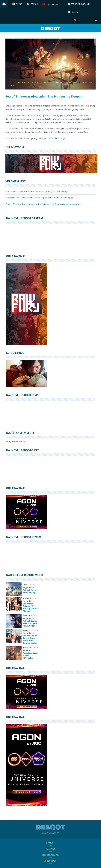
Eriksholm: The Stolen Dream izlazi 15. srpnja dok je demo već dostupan (39, 198)
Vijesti (19, 4)
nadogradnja (36, 82)
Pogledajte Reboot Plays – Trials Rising (30, 590)
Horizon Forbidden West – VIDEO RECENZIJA (31, 654)
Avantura (25, 82)
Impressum (51, 843)
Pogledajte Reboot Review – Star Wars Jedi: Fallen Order (31, 622)
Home (4, 4)
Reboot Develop (51, 861)
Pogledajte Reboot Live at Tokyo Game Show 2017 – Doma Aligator (30, 638)
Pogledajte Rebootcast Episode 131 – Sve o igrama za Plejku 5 (31, 606)
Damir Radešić (71, 82)
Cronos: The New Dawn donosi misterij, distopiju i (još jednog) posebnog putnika (43, 204)
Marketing (51, 849)
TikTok (89, 20)
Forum (34, 4)
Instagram (82, 20)
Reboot (51, 29)
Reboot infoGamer (50, 855)
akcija (18, 82)
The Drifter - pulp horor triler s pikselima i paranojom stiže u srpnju (37, 191)
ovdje (62, 138)
